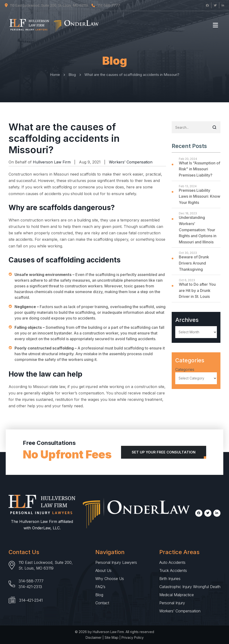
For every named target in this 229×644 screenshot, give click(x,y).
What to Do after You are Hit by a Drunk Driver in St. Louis (197, 290)
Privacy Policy (133, 637)
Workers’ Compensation (131, 162)
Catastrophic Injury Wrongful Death (190, 587)
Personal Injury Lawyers (116, 562)
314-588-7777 (31, 581)
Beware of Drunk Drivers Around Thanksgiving (194, 263)
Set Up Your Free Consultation (164, 452)
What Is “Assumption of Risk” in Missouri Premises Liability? (200, 169)
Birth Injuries (170, 579)
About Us (103, 570)
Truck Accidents (173, 570)
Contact (102, 603)
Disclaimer (94, 637)
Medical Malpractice (177, 595)
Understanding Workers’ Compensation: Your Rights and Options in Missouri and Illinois (198, 230)
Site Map (112, 637)
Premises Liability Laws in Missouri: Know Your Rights (200, 196)
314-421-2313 (30, 587)
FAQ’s (100, 587)
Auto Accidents (172, 562)
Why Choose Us (110, 579)
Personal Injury (172, 603)
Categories (185, 369)
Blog (99, 595)
